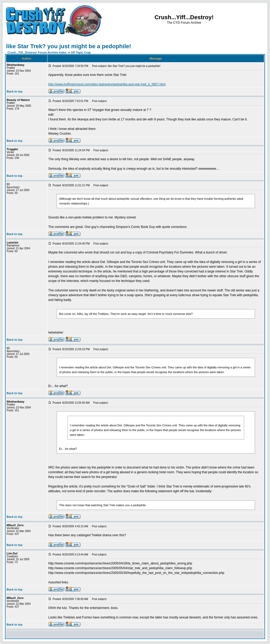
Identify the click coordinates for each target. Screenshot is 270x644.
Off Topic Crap (81, 52)
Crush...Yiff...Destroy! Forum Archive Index (37, 52)
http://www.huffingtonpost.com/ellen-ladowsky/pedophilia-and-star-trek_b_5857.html (107, 84)
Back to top (15, 91)
